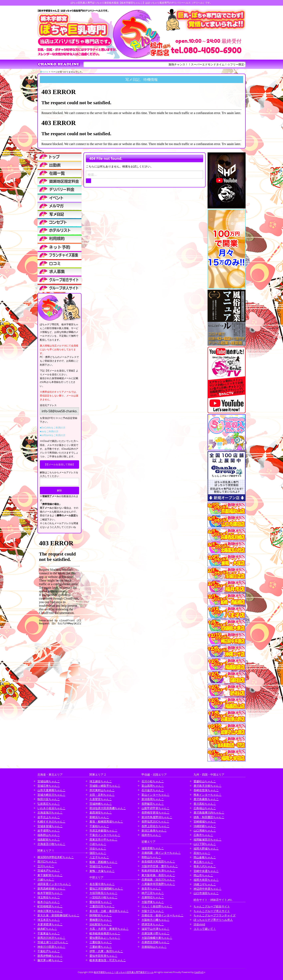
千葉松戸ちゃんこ (49, 951)
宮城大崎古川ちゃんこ (51, 795)
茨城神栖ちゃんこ (101, 804)
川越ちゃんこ (46, 879)
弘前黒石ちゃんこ (49, 804)
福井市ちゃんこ (151, 835)
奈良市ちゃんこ (151, 888)
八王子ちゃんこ (99, 857)
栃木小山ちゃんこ (49, 902)
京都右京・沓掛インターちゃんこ (163, 915)
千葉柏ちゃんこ (99, 826)
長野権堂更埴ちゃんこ (156, 812)
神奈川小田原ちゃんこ (51, 947)
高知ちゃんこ (202, 853)
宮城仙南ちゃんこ (49, 781)
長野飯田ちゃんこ (153, 804)
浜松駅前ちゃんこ (101, 924)
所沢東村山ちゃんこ (102, 790)
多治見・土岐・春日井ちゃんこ (109, 911)
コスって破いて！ (205, 929)
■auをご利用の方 (49, 431)
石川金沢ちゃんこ (153, 790)
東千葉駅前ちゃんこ (50, 875)
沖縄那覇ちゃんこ (205, 826)
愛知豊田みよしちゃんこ (105, 938)
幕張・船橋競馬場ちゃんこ (106, 821)
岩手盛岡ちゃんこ (49, 830)
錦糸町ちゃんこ (47, 929)
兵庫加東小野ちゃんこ (156, 933)
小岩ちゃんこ (98, 844)
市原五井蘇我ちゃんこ (103, 830)
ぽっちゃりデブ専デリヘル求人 (213, 920)
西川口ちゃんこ (47, 861)
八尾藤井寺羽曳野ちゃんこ (158, 884)
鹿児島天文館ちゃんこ (208, 786)
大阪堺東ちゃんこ (153, 902)
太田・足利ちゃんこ (102, 795)
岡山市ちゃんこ (203, 875)
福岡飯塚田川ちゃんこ (208, 839)
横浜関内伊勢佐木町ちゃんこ (56, 857)
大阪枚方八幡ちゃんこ (156, 920)
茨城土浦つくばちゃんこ (53, 942)
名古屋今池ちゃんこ (102, 884)
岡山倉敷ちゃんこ (205, 857)
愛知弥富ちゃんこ (101, 902)
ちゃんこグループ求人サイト (212, 911)
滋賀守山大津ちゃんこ (156, 929)
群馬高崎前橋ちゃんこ (51, 888)
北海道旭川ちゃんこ (50, 812)
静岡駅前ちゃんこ (101, 915)
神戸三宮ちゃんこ (153, 893)
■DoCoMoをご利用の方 (53, 428)
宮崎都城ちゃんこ (205, 821)
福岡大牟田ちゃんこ (206, 880)
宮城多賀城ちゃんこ (50, 826)
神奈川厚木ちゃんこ (50, 911)
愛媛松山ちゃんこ (205, 781)
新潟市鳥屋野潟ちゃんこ (157, 817)
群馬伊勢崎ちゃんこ (50, 956)
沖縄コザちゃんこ (205, 884)
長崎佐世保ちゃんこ (206, 790)
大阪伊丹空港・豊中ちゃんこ (160, 866)
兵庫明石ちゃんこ (153, 897)
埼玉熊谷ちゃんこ (49, 897)
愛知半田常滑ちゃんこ (103, 956)
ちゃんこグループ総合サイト (212, 906)
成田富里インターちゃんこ (54, 884)
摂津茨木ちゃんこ (153, 924)
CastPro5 (199, 972)
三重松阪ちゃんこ (101, 942)
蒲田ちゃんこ (98, 853)
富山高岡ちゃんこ (153, 786)
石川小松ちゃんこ (153, 781)
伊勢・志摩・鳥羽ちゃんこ (106, 951)
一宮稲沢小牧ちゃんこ (103, 897)
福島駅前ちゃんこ (49, 839)
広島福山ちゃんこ (205, 808)
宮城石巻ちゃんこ (49, 786)
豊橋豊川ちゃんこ (101, 920)
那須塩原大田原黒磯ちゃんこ (108, 808)
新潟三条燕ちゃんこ (154, 830)
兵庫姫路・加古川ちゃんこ (158, 879)
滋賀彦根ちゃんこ (153, 848)
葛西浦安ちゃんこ (101, 812)
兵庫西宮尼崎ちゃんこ (156, 942)
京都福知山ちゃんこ (154, 947)
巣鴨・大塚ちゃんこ (102, 871)
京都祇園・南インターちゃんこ (161, 853)
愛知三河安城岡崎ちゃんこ (106, 888)
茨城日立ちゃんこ (101, 866)
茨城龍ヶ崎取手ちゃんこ (105, 786)
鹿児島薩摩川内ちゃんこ (209, 812)
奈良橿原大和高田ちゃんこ (158, 861)
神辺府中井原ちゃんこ (208, 889)
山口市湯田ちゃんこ (206, 893)
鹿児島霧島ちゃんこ (206, 799)
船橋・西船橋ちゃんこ (103, 862)
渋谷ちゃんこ (98, 848)
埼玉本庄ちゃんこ (49, 920)
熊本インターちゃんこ (208, 795)
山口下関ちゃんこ (205, 844)
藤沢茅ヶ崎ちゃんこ (50, 960)
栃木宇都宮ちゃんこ (50, 893)
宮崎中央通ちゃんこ (206, 871)
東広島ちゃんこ (203, 862)
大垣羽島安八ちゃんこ (103, 893)
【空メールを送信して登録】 (59, 464)
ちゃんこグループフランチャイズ (215, 915)
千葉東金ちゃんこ (49, 933)
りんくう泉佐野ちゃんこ (157, 906)
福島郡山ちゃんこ (49, 835)
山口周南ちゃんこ (205, 830)
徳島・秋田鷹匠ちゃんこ (209, 817)
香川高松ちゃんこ (205, 804)
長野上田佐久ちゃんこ (156, 826)
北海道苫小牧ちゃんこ (51, 844)
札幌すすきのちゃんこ (51, 821)
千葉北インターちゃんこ (105, 835)
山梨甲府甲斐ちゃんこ (156, 808)
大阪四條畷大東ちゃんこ (157, 938)
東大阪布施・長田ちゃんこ (158, 875)
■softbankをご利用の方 (53, 435)
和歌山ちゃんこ (151, 857)
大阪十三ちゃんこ (153, 911)
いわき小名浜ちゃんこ (51, 808)
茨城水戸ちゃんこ (49, 870)
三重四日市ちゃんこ (102, 906)
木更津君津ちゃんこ (50, 924)
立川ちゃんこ (46, 866)
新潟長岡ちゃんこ (153, 799)
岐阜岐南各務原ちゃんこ (105, 933)
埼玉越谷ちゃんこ (101, 781)
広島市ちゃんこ (203, 835)
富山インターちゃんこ (156, 795)
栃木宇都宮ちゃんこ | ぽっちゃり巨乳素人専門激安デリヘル (124, 972)
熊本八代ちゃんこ (205, 866)
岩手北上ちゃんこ (49, 817)
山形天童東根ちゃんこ (51, 790)
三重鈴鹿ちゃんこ (101, 947)
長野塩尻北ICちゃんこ (155, 821)
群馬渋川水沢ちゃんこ (51, 938)
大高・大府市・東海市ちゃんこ (109, 929)
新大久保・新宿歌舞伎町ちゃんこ (58, 915)
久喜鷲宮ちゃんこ (101, 799)
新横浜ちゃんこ (99, 817)
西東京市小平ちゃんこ (103, 839)
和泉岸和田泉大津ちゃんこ (158, 870)
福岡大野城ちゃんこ (206, 848)
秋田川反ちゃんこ (49, 799)
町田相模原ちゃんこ (50, 906)
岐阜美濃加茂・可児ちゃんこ (108, 960)
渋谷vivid (199, 924)
